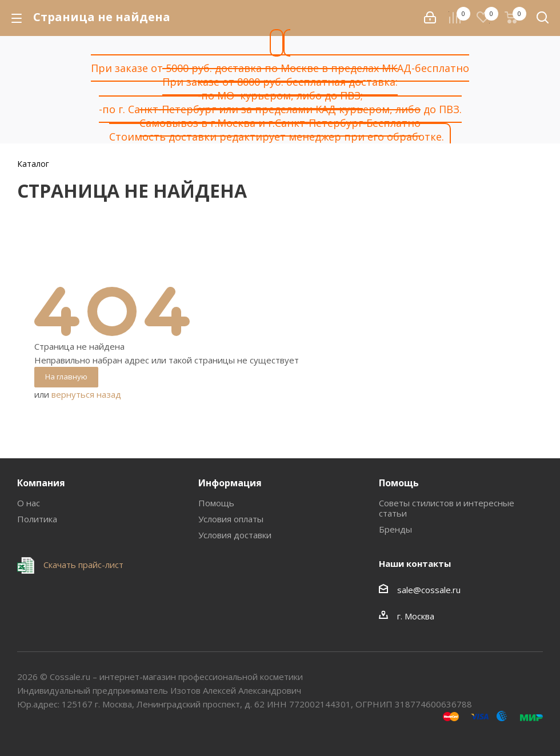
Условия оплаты (231, 519)
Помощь (216, 503)
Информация (230, 483)
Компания (41, 483)
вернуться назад (86, 394)
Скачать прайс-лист (82, 565)
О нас (29, 503)
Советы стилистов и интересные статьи (447, 508)
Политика (37, 519)
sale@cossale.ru (429, 590)
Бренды (395, 529)
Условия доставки (235, 535)
